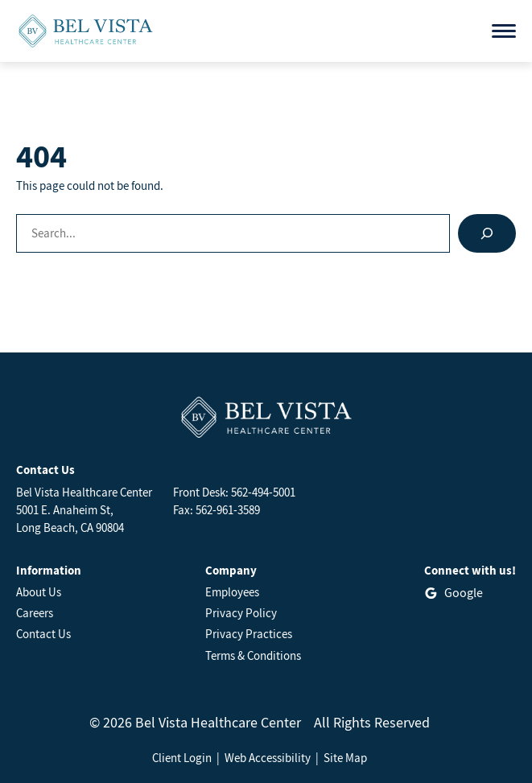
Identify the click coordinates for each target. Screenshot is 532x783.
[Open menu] (504, 31)
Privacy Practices (249, 634)
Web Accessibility (268, 758)
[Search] (487, 233)
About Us (39, 592)
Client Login (182, 758)
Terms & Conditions (253, 655)
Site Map (345, 758)
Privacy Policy (241, 613)
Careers (35, 613)
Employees (232, 592)
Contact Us (43, 634)
